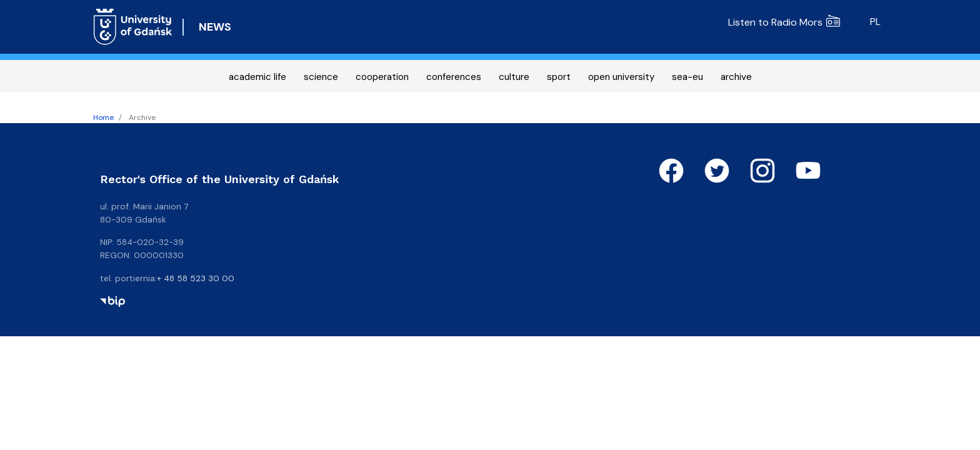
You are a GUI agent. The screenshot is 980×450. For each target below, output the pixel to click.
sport (559, 77)
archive (736, 77)
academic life (257, 77)
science (321, 77)
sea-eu (687, 77)
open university (621, 77)
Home (103, 117)
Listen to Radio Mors (784, 22)
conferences (454, 77)
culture (514, 77)
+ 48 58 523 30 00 (196, 278)
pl (875, 22)
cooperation (382, 77)
